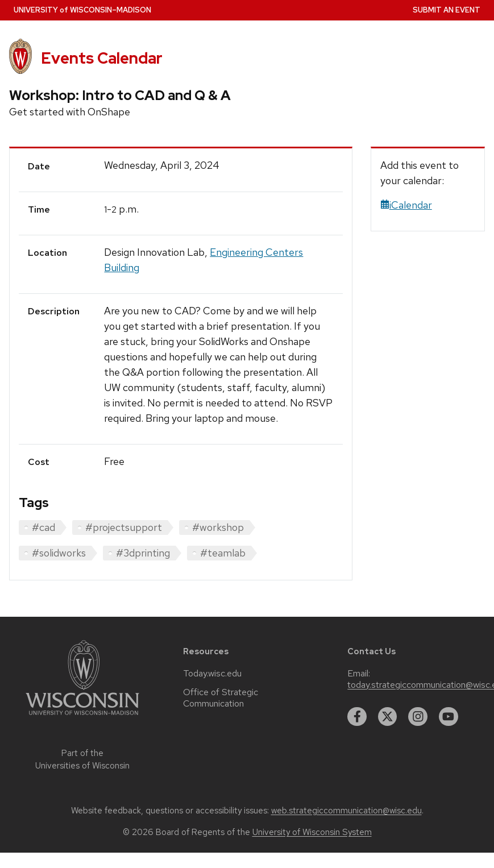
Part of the (82, 760)
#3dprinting (143, 553)
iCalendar (406, 205)
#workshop (218, 527)
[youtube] (449, 717)
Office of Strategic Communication (221, 698)
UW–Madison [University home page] (82, 10)
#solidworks (59, 553)
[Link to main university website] (82, 717)
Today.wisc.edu (212, 674)
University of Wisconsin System (312, 832)
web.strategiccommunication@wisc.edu (346, 811)
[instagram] (418, 717)
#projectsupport (124, 527)
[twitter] (388, 717)
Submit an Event (447, 10)
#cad (43, 527)
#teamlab (223, 553)
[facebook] (357, 717)
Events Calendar (102, 58)
